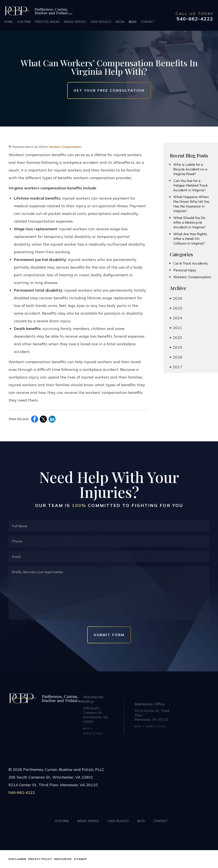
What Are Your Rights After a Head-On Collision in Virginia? (190, 239)
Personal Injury (185, 270)
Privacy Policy (40, 859)
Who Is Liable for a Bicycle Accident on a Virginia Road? (190, 169)
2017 (176, 367)
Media (120, 22)
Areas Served (75, 22)
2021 (176, 328)
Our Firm (24, 22)
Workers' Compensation (65, 147)
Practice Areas (47, 22)
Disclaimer (17, 859)
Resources (63, 859)
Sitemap (80, 859)
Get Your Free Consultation (109, 90)
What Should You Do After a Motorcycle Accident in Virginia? (189, 222)
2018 (176, 357)
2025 (176, 308)
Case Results (101, 22)
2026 (176, 298)
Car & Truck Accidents (191, 263)
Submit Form (109, 635)
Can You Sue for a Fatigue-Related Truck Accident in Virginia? (191, 185)
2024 (176, 318)
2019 (176, 347)
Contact (148, 22)
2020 (176, 338)
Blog (133, 22)
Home (9, 22)
